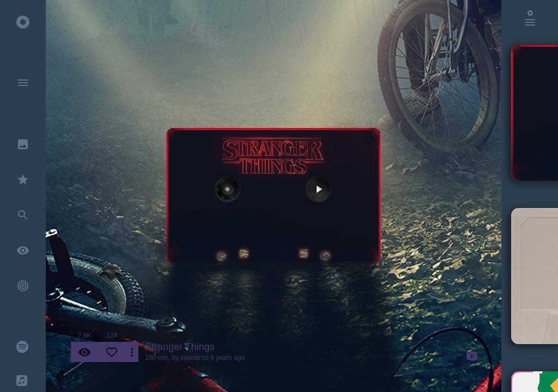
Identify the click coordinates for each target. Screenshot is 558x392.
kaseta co (194, 358)
